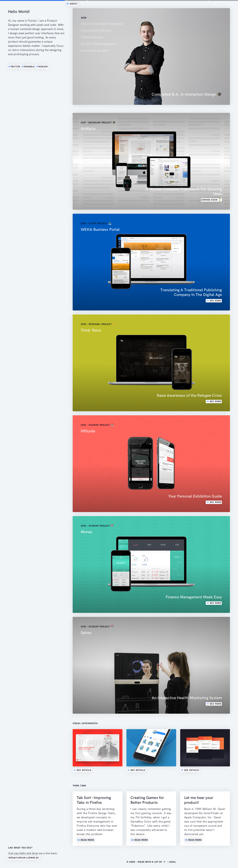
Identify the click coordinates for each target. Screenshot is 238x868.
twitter (14, 67)
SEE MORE (214, 301)
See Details (82, 770)
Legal (172, 862)
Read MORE (86, 840)
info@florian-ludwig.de (24, 858)
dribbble (28, 67)
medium (42, 67)
